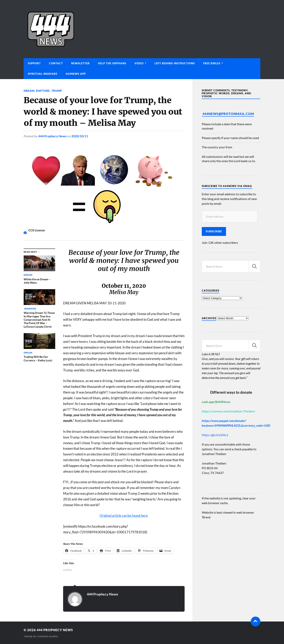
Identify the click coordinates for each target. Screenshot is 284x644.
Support (34, 63)
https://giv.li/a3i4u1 (215, 435)
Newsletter (80, 63)
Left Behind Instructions (175, 63)
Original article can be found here (124, 515)
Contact (56, 63)
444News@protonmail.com (228, 114)
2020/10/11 (80, 136)
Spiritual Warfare (43, 74)
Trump (57, 91)
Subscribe (214, 231)
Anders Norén (48, 636)
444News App (76, 74)
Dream (29, 91)
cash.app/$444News (216, 402)
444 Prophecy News (52, 136)
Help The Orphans (112, 63)
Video (139, 63)
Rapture (43, 91)
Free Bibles (212, 63)
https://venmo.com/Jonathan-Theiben (228, 411)
